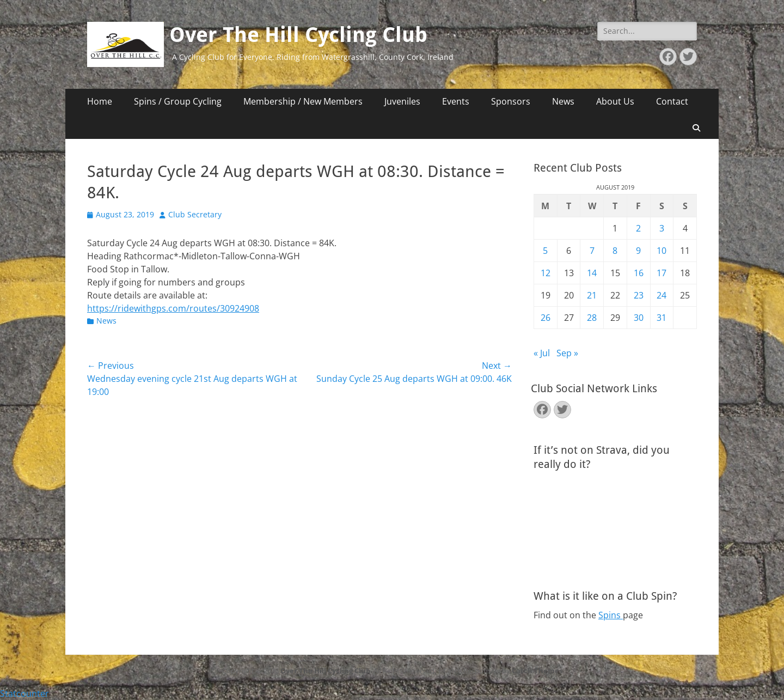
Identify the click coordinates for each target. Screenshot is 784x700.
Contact (672, 101)
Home (100, 101)
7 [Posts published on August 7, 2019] (592, 251)
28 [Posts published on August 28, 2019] (592, 318)
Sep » (567, 353)
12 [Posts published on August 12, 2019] (546, 273)
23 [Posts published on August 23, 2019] (639, 295)
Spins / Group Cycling (178, 101)
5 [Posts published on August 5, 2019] (545, 251)
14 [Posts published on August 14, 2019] (592, 273)
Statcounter (24, 693)
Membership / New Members (303, 101)
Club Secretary (195, 214)
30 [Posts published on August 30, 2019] (639, 318)
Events (456, 101)
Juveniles (402, 101)
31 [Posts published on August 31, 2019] (661, 318)
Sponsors (511, 101)
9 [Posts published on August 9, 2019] (638, 251)
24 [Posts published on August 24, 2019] (661, 295)
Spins (611, 615)
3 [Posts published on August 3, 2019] (662, 228)
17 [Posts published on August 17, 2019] (661, 273)
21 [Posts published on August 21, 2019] (592, 295)
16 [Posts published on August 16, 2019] (639, 273)
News (563, 101)
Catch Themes (537, 671)
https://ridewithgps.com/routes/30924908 (173, 308)
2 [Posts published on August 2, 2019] (638, 228)
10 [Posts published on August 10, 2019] (661, 251)
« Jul (542, 353)
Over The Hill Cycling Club (298, 35)
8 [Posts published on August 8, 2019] (615, 251)
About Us (615, 101)
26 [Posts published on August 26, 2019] (546, 318)
